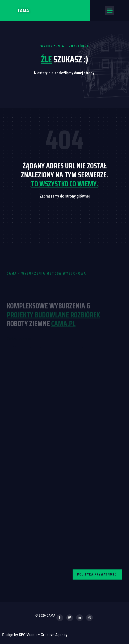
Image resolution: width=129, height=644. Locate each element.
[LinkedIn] (80, 618)
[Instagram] (89, 618)
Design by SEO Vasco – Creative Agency (35, 635)
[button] (110, 10)
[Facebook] (60, 618)
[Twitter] (70, 618)
